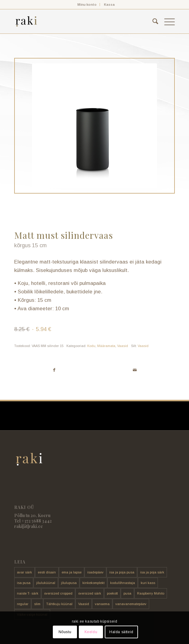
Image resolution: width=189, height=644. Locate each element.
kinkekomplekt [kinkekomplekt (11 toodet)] (93, 583)
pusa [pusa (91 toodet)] (127, 593)
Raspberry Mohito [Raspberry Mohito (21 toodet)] (151, 593)
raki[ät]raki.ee (29, 526)
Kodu (91, 346)
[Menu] (167, 21)
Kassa (109, 5)
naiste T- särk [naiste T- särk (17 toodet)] (28, 593)
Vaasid (123, 346)
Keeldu (91, 632)
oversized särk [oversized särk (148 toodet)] (90, 593)
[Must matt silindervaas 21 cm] (94, 126)
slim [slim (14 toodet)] (37, 604)
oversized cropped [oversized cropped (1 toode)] (58, 593)
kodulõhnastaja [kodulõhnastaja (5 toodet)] (123, 583)
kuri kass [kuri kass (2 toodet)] (148, 583)
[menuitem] (87, 5)
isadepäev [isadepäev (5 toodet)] (95, 572)
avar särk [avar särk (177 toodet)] (24, 572)
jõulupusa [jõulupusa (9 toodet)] (69, 583)
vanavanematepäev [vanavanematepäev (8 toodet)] (131, 604)
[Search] (152, 21)
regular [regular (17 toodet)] (23, 604)
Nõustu (65, 632)
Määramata (106, 346)
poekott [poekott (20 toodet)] (112, 593)
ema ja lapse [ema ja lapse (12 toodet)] (72, 572)
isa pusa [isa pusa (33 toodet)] (24, 583)
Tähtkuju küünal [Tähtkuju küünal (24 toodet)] (59, 604)
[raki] (78, 21)
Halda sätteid (121, 632)
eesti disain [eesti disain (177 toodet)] (47, 572)
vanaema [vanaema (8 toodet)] (102, 604)
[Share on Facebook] (54, 370)
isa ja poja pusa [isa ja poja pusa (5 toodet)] (122, 572)
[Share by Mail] (135, 370)
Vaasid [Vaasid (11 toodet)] (84, 604)
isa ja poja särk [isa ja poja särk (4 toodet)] (152, 572)
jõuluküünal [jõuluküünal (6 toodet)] (46, 583)
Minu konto (87, 5)
